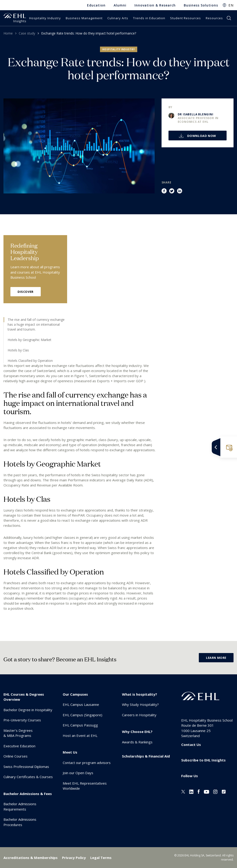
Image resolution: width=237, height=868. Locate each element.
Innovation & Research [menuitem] (155, 5)
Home (8, 33)
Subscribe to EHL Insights (203, 760)
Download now (201, 136)
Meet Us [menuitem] (70, 752)
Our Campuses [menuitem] (75, 694)
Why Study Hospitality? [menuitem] (140, 704)
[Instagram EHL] (215, 791)
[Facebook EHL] (199, 791)
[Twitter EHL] (183, 791)
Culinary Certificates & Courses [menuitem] (28, 777)
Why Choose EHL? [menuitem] (137, 732)
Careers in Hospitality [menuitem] (139, 715)
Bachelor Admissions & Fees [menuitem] (28, 794)
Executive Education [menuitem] (19, 746)
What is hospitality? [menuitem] (140, 694)
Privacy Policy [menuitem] (74, 858)
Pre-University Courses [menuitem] (22, 720)
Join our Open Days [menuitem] (78, 773)
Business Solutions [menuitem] (201, 5)
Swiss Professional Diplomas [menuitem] (26, 767)
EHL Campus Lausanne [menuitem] (81, 704)
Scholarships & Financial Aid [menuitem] (146, 756)
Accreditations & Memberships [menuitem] (31, 858)
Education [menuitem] (96, 5)
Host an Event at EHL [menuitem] (80, 735)
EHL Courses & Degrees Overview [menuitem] (24, 697)
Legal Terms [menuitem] (101, 858)
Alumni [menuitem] (120, 5)
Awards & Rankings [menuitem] (137, 742)
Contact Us (191, 745)
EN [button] (231, 5)
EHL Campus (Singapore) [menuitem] (83, 715)
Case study (27, 33)
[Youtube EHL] (206, 791)
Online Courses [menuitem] (16, 756)
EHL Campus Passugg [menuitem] (80, 725)
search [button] (229, 18)
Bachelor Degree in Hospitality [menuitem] (28, 710)
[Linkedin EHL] (191, 791)
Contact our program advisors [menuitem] (87, 763)
